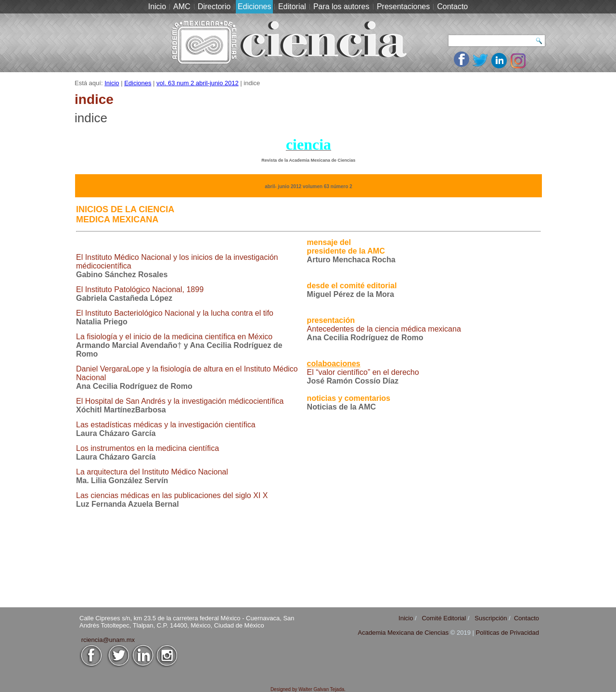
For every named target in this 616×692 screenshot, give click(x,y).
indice (91, 118)
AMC (182, 6)
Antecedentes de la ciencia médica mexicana (384, 329)
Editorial (292, 6)
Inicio (157, 6)
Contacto (452, 6)
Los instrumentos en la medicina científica (148, 448)
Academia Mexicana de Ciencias (404, 633)
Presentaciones (403, 6)
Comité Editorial (444, 618)
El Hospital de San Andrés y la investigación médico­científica (180, 401)
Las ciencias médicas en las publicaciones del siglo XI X (172, 495)
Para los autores (341, 6)
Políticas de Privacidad (507, 633)
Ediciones (254, 6)
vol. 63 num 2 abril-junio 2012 (198, 83)
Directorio (214, 6)
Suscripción (491, 618)
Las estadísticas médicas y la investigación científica (166, 425)
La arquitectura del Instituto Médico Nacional (152, 472)
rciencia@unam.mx (108, 640)
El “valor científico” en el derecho (363, 372)
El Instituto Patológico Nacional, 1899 (140, 289)
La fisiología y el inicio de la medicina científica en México (174, 337)
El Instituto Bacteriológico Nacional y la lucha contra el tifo (175, 313)
